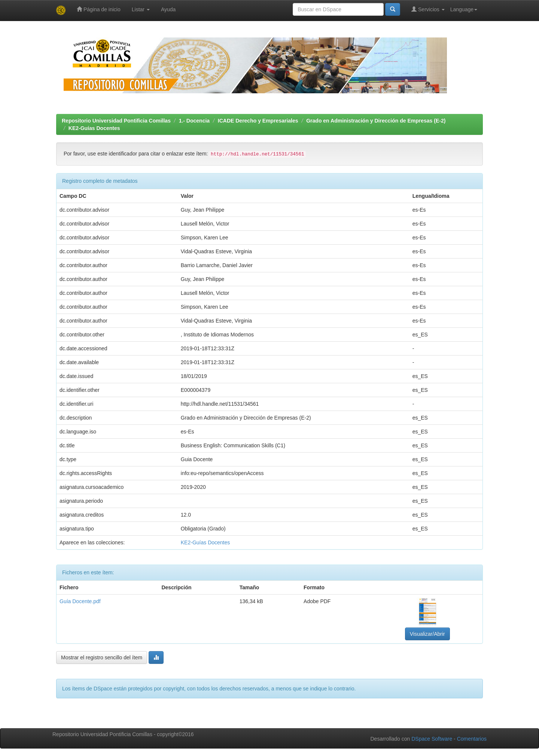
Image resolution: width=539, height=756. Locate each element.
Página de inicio (99, 9)
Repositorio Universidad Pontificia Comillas (116, 121)
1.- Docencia (194, 121)
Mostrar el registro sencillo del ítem (102, 657)
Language (464, 9)
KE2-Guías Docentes (94, 128)
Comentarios (472, 739)
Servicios (428, 9)
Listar (141, 9)
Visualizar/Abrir (427, 634)
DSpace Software (432, 739)
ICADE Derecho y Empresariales (258, 121)
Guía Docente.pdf (80, 601)
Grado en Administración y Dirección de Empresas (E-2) (376, 121)
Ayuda (168, 9)
